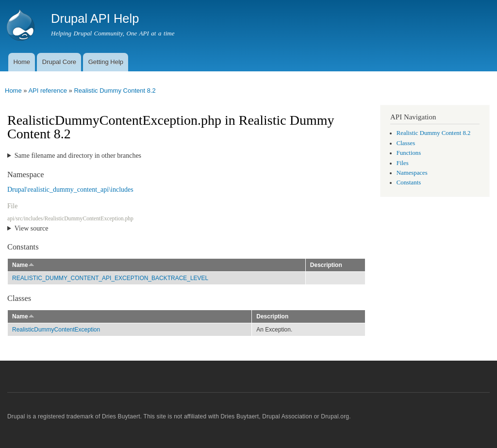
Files (403, 163)
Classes (406, 143)
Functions (409, 153)
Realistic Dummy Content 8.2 (115, 91)
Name (23, 265)
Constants (409, 183)
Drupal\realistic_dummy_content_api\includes (70, 190)
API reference (48, 91)
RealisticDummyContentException (56, 330)
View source (32, 228)
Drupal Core (59, 62)
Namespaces (412, 173)
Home (22, 62)
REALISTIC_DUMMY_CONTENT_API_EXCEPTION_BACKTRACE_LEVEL (110, 278)
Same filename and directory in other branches (78, 156)
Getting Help (106, 62)
